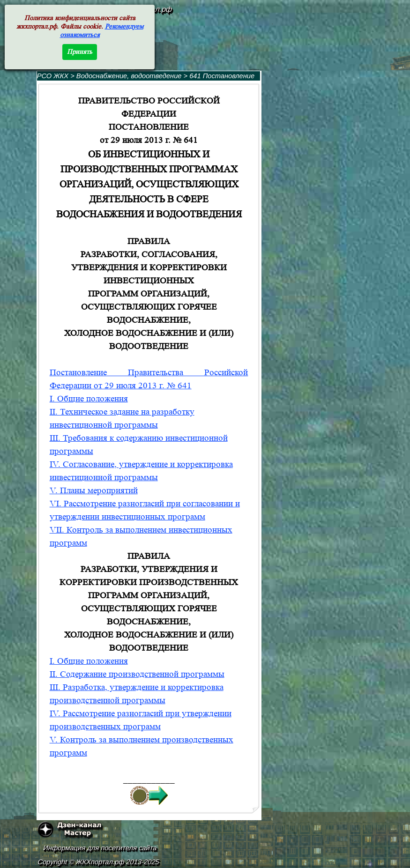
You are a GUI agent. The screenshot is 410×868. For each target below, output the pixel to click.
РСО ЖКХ (53, 76)
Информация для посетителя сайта (100, 848)
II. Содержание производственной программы (137, 674)
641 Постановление (222, 76)
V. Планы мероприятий (94, 491)
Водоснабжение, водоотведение (129, 76)
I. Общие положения (89, 399)
